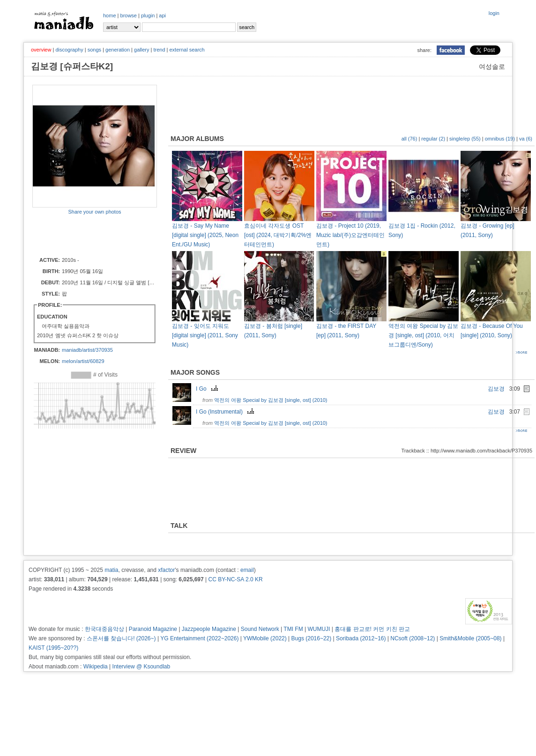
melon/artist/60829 (83, 361)
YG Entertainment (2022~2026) (199, 638)
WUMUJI (319, 629)
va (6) (526, 139)
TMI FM (293, 629)
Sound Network (260, 629)
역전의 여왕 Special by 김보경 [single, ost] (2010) (271, 400)
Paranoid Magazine (153, 629)
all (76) (409, 139)
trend (159, 50)
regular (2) (433, 139)
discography (69, 50)
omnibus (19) (500, 139)
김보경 (496, 389)
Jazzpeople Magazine (209, 629)
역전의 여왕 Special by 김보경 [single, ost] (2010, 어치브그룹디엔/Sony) (423, 335)
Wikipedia (96, 667)
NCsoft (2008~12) (413, 638)
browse (129, 15)
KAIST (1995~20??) (53, 648)
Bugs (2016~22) (312, 638)
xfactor (166, 570)
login (494, 13)
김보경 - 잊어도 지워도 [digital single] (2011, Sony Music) (205, 335)
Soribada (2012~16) (361, 638)
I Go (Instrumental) (226, 412)
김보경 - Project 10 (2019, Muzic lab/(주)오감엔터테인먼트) (350, 235)
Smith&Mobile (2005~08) (470, 638)
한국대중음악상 (104, 629)
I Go (208, 389)
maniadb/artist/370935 (87, 350)
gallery (141, 50)
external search (187, 50)
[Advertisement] (87, 235)
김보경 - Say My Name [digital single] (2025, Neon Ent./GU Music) (205, 235)
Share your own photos (94, 212)
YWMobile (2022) (265, 638)
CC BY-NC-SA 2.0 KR (235, 579)
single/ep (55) (465, 139)
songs (94, 50)
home (110, 15)
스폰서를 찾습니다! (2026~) (121, 638)
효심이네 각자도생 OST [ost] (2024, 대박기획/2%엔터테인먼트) (278, 235)
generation (118, 50)
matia (111, 570)
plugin (148, 15)
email (247, 570)
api (162, 15)
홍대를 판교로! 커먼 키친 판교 (372, 629)
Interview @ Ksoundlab (141, 667)
